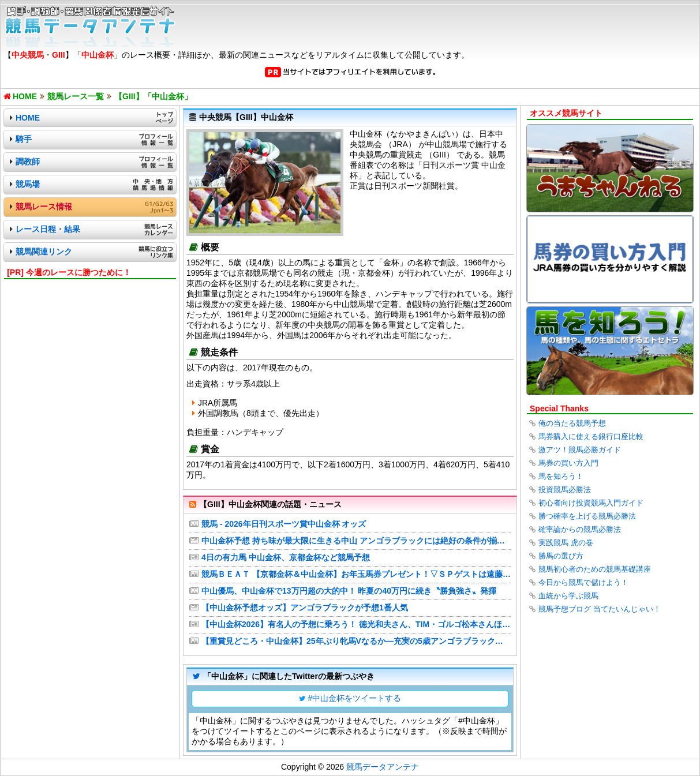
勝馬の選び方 (561, 556)
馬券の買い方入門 (568, 463)
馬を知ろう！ (561, 476)
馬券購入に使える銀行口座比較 (591, 436)
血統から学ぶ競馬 (568, 596)
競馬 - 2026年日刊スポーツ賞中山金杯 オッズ (284, 524)
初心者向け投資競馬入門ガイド (591, 503)
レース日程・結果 (48, 229)
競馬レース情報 (44, 207)
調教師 (28, 162)
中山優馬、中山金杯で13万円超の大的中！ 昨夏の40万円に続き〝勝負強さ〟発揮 (349, 591)
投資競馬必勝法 (565, 490)
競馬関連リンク (44, 252)
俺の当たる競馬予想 (572, 423)
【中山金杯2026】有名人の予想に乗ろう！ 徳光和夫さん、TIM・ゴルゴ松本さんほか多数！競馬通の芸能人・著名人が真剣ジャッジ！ (356, 624)
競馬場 (28, 184)
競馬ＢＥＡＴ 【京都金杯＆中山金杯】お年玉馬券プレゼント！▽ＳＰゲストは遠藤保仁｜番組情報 (356, 574)
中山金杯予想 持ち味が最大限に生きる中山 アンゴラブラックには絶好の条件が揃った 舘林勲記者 (356, 541)
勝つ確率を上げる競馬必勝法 (587, 516)
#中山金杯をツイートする (355, 698)
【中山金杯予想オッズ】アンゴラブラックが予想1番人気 (305, 608)
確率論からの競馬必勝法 (580, 529)
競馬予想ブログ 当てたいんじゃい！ (600, 609)
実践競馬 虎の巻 (566, 543)
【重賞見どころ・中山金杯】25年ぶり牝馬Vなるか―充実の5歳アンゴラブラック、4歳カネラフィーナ (356, 641)
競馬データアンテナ (383, 767)
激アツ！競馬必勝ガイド (580, 450)
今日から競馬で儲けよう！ (583, 582)
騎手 (24, 139)
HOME (28, 118)
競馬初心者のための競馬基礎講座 (595, 569)
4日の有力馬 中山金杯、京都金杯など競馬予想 (286, 557)
